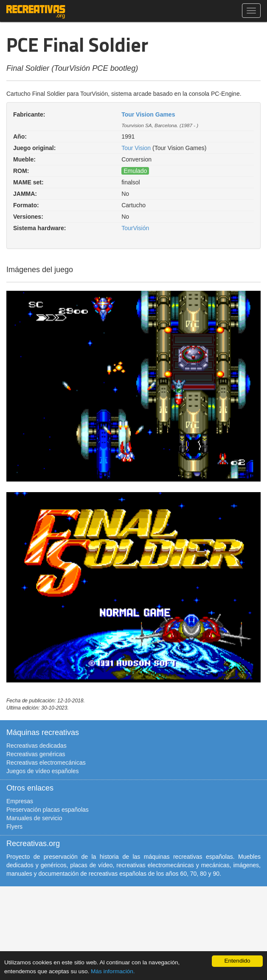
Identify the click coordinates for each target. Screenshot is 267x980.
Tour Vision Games (148, 114)
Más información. (113, 971)
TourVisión (135, 228)
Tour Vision (136, 148)
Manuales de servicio (34, 818)
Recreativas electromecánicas (46, 763)
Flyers (14, 827)
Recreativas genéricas (36, 754)
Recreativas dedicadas (37, 746)
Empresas (20, 801)
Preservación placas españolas (48, 810)
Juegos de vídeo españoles (42, 771)
